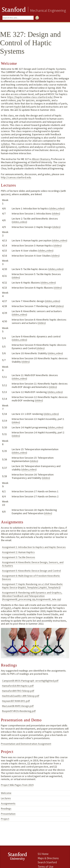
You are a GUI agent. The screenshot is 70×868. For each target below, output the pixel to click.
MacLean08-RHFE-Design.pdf (18, 706)
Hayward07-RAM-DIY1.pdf (16, 701)
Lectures (6, 798)
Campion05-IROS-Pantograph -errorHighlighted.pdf (30, 681)
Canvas (35, 78)
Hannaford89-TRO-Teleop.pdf (18, 691)
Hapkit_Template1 (29, 588)
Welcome (6, 793)
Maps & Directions (48, 858)
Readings (6, 808)
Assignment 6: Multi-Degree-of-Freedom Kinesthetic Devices (31, 577)
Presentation (8, 814)
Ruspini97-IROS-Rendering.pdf (19, 711)
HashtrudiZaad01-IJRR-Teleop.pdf (21, 696)
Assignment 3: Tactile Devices (19, 557)
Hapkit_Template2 (50, 588)
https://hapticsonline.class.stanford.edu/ (30, 97)
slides (53, 208)
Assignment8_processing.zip (19, 599)
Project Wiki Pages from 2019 (17, 785)
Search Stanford (47, 862)
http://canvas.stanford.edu (16, 177)
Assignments (8, 803)
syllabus (6, 144)
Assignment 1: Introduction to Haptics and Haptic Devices (34, 547)
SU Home (43, 854)
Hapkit (18, 107)
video (61, 208)
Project (5, 819)
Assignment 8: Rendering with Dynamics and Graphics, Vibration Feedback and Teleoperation (32, 594)
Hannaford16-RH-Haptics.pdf (18, 686)
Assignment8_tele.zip (48, 599)
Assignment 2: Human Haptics (18, 552)
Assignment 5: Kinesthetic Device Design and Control (31, 571)
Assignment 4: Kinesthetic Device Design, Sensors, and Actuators (33, 564)
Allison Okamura (41, 159)
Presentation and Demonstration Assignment (26, 744)
